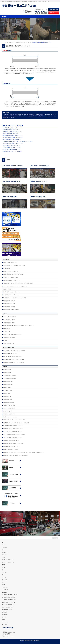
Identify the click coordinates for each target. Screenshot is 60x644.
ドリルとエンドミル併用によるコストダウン (13, 143)
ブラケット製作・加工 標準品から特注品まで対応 (14, 265)
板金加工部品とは (7, 370)
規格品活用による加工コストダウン (11, 134)
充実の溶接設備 (6, 329)
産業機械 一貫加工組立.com (19, 6)
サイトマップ (4, 625)
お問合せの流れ (5, 615)
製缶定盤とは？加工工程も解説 (10, 417)
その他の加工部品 (5, 590)
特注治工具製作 (6, 268)
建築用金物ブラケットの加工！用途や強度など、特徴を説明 (16, 423)
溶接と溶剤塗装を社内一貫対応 (10, 354)
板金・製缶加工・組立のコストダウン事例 (10, 595)
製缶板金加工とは (7, 396)
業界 (3, 570)
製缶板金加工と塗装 (7, 399)
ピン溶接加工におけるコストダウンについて (13, 128)
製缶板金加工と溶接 (7, 411)
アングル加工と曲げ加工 (8, 390)
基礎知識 (3, 545)
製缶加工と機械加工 (7, 387)
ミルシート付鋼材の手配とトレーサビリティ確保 (14, 360)
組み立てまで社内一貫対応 (9, 323)
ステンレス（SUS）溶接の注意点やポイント (13, 432)
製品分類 (3, 567)
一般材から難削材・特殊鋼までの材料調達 (12, 357)
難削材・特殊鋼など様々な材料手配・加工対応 (13, 274)
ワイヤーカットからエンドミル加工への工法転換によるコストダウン (18, 141)
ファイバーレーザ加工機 (8, 343)
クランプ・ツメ (5, 587)
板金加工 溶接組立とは (8, 384)
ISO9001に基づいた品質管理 (9, 317)
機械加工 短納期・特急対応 (9, 301)
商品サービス (4, 519)
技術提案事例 (4, 592)
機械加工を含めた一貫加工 (9, 320)
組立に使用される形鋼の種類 (9, 379)
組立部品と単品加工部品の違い (10, 376)
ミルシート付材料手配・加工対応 (10, 271)
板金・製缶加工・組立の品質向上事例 (9, 600)
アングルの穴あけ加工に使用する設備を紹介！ (13, 426)
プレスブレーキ (6, 332)
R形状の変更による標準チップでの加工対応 (13, 151)
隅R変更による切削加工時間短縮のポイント (13, 132)
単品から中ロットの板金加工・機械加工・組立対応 (14, 351)
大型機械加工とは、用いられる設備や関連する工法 (14, 420)
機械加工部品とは (7, 373)
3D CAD (5, 341)
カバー (3, 582)
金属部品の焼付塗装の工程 (9, 414)
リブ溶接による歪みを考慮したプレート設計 (13, 138)
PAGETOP (55, 538)
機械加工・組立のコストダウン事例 (13, 126)
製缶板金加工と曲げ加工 (8, 402)
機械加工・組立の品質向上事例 (8, 607)
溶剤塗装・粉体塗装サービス (9, 289)
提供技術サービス (5, 552)
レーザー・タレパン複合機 (9, 338)
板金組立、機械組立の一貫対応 (10, 262)
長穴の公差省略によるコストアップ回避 (12, 147)
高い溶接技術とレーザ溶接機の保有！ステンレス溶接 (15, 298)
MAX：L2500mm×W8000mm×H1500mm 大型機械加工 (15, 286)
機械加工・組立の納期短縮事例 (8, 605)
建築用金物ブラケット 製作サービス (11, 295)
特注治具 (3, 585)
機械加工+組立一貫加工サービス (8, 562)
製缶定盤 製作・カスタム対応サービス (11, 292)
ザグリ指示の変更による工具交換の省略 (12, 139)
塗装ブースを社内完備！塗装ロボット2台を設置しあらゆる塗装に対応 (18, 326)
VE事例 (3, 528)
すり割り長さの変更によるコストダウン (12, 149)
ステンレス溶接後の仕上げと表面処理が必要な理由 (14, 435)
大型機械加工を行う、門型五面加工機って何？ (13, 429)
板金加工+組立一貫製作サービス (8, 560)
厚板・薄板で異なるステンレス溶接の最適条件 (13, 444)
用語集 (3, 550)
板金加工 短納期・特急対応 (9, 307)
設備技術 (3, 522)
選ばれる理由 (4, 516)
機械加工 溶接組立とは (8, 382)
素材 (3, 575)
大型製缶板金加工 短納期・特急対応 (11, 310)
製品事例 (3, 525)
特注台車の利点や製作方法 (9, 405)
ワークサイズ (4, 572)
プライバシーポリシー (6, 622)
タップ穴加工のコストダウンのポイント (12, 145)
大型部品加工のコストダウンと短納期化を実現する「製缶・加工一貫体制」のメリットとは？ (23, 452)
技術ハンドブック (5, 617)
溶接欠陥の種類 (6, 393)
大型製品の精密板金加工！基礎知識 (11, 449)
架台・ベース (4, 580)
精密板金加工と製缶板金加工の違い (11, 441)
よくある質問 (4, 547)
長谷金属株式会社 (28, 641)
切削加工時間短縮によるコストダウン (11, 130)
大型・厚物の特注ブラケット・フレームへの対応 (14, 362)
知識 (3, 542)
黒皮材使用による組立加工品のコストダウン (13, 136)
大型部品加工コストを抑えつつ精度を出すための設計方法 (16, 455)
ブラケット (4, 577)
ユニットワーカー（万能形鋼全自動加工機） (13, 335)
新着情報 (3, 531)
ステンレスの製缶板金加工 (9, 408)
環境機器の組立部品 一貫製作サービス (12, 280)
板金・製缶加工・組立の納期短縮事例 (9, 597)
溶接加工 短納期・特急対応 (9, 304)
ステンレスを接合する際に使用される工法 (12, 438)
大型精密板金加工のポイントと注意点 (11, 446)
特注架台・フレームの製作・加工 (10, 277)
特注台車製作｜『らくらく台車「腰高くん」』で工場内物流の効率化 (18, 283)
